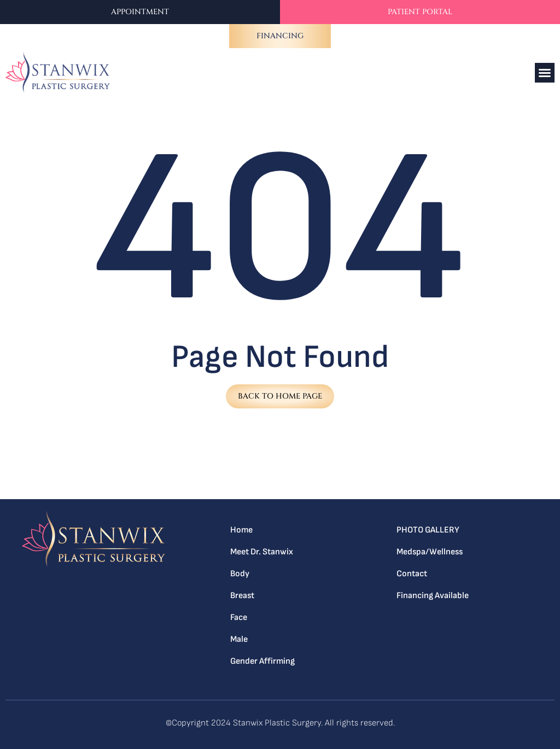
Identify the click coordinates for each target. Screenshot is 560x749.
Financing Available (433, 596)
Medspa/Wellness (430, 552)
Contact (412, 574)
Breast (242, 596)
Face (239, 618)
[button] (545, 73)
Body (240, 574)
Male (239, 639)
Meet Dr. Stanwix (262, 552)
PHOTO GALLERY (428, 530)
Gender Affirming (263, 661)
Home (241, 530)
